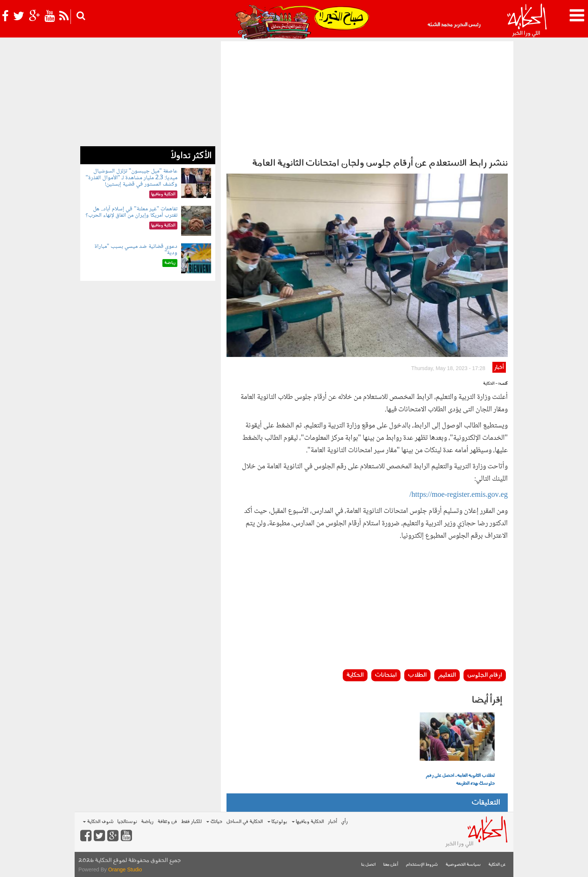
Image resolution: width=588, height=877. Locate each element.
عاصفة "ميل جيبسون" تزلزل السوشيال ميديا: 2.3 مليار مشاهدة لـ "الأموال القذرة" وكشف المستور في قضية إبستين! (131, 178)
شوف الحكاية (98, 822)
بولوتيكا (277, 822)
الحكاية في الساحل (244, 822)
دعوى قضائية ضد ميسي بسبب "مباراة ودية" (136, 250)
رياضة (147, 822)
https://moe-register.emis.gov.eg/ (459, 495)
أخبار (499, 368)
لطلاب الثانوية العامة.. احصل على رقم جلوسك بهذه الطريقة (460, 780)
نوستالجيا (127, 822)
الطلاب (417, 675)
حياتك (214, 822)
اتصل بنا (368, 865)
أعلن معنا (391, 865)
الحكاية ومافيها (308, 822)
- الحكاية (490, 384)
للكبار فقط (191, 822)
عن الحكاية (497, 865)
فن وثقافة (167, 822)
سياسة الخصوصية (463, 865)
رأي (344, 822)
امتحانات (386, 675)
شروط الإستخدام (422, 865)
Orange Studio (125, 870)
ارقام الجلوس (485, 675)
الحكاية (355, 675)
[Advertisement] (367, 97)
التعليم (447, 675)
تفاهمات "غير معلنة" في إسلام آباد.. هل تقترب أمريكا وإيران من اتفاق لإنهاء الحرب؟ (131, 212)
